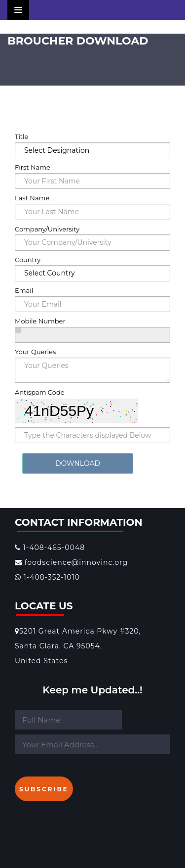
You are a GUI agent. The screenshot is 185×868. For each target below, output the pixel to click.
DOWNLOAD (78, 463)
